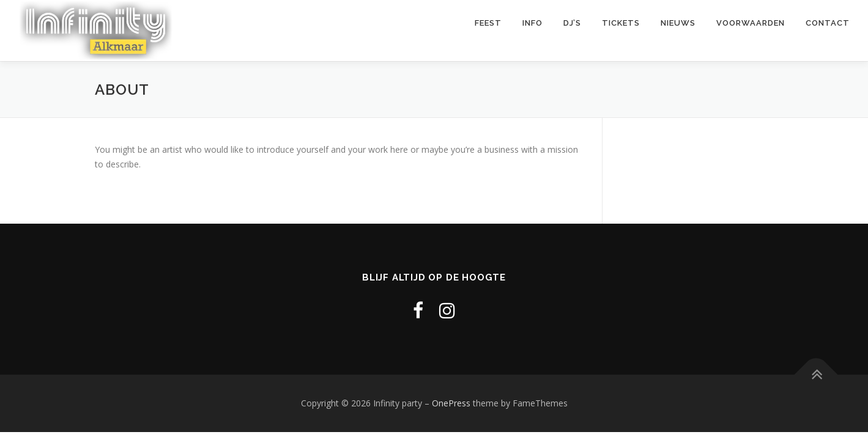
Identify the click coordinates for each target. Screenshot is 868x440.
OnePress (451, 403)
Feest (488, 30)
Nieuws (678, 30)
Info (532, 30)
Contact (828, 30)
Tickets (621, 30)
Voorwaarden (751, 30)
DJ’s (572, 30)
